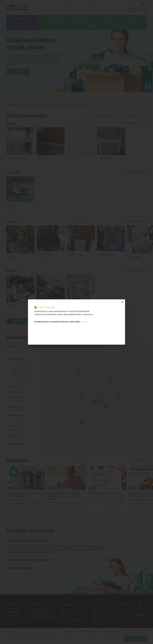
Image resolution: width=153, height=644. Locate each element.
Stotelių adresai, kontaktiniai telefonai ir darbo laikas (57, 322)
